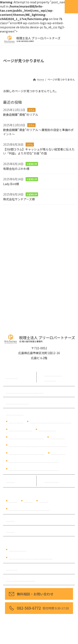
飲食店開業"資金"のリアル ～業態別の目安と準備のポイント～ (38, 132)
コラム (31, 110)
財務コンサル (47, 429)
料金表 (10, 481)
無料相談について (18, 402)
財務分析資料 (18, 549)
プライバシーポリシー (21, 580)
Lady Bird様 (11, 184)
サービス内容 (15, 413)
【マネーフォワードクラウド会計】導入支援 (38, 445)
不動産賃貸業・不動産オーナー (29, 509)
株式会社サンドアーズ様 (19, 199)
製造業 (44, 501)
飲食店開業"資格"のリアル (21, 115)
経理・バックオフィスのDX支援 (51, 421)
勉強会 (10, 531)
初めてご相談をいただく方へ (25, 391)
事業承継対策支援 (21, 429)
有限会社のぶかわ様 (16, 168)
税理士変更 (58, 437)
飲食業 (28, 501)
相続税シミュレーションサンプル (31, 557)
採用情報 (12, 568)
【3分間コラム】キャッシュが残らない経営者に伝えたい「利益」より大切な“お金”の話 (39, 151)
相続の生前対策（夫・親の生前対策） (34, 469)
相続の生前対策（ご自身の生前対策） (34, 461)
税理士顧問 (16, 421)
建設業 (13, 501)
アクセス (50, 379)
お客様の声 (32, 164)
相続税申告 (58, 453)
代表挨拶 (12, 377)
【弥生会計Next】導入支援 (27, 453)
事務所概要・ (53, 374)
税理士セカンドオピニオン (26, 437)
